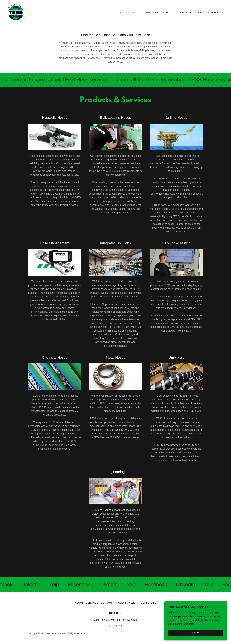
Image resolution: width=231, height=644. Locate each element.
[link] (16, 12)
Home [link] (124, 12)
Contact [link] (169, 12)
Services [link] (152, 12)
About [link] (137, 12)
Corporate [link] (216, 12)
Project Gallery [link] (191, 12)
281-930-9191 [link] (115, 626)
